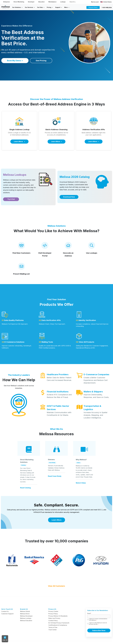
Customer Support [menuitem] (7, 606)
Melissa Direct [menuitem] (25, 606)
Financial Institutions (58, 392)
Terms (21, 639)
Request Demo (93, 7)
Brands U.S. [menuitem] (24, 601)
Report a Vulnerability (31, 639)
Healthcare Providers (58, 374)
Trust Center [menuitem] (53, 622)
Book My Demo (15, 61)
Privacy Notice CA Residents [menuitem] (58, 608)
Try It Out (11, 199)
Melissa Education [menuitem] (26, 612)
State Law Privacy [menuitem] (54, 610)
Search (72, 2)
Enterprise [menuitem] (6, 2)
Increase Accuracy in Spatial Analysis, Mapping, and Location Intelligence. (95, 415)
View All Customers (56, 578)
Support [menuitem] (58, 7)
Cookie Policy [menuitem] (53, 612)
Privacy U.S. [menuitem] (52, 601)
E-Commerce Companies (96, 374)
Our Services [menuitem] (29, 7)
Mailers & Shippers (93, 392)
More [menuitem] (66, 7)
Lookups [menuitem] (63, 2)
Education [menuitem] (41, 2)
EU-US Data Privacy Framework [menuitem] (59, 615)
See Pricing (41, 61)
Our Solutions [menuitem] (17, 7)
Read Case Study (55, 476)
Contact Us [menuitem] (5, 603)
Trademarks (14, 639)
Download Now (69, 197)
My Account (95, 2)
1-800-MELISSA (107, 8)
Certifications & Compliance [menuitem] (58, 617)
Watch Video (81, 483)
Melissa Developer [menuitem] (26, 608)
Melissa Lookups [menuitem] (26, 610)
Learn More (57, 520)
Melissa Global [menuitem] (25, 603)
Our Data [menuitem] (40, 7)
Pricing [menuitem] (49, 7)
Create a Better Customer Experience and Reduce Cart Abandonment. (96, 380)
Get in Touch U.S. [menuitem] (7, 601)
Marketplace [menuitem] (52, 2)
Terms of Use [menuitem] (53, 619)
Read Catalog (25, 488)
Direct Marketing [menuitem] (19, 2)
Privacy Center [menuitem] (53, 603)
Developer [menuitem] (31, 2)
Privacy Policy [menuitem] (53, 606)
